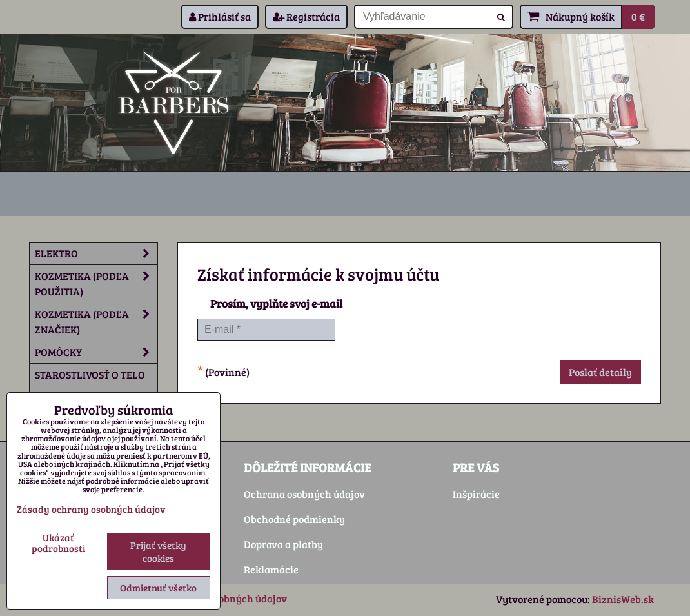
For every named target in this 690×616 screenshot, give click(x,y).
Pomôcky (96, 352)
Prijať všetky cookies (158, 551)
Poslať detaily (600, 372)
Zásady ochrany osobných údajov (91, 509)
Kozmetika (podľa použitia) (96, 284)
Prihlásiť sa (220, 16)
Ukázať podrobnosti (58, 543)
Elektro (96, 253)
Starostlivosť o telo (90, 374)
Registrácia (306, 16)
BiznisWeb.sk (623, 599)
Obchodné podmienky (294, 519)
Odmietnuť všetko (158, 588)
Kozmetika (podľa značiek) (96, 322)
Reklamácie (271, 569)
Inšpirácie (476, 494)
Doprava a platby (283, 544)
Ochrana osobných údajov (304, 494)
